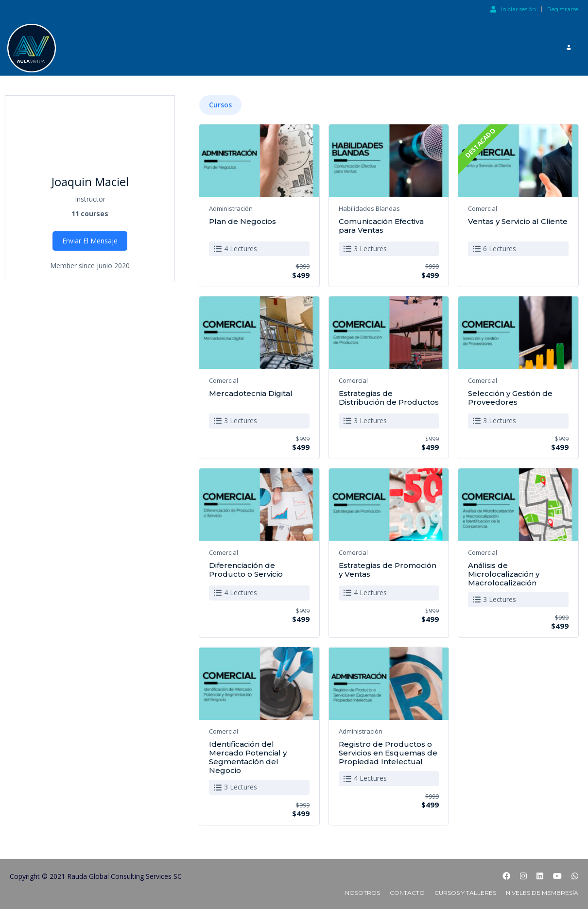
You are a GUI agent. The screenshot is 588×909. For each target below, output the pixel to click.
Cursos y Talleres (465, 889)
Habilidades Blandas (369, 205)
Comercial (483, 205)
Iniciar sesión (513, 9)
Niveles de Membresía (542, 889)
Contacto (407, 889)
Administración (231, 205)
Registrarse (563, 9)
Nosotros (363, 889)
